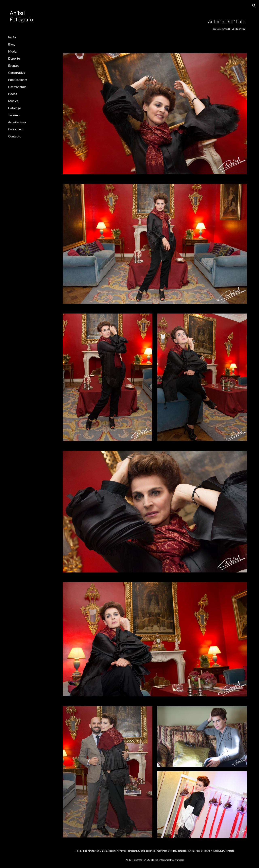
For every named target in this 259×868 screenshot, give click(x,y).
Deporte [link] (14, 58)
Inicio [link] (12, 37)
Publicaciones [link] (18, 80)
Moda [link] (12, 51)
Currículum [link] (16, 129)
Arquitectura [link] (17, 122)
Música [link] (13, 101)
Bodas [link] (13, 94)
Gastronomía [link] (17, 87)
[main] (170, 24)
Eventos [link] (14, 65)
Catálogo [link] (15, 108)
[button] (254, 6)
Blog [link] (11, 44)
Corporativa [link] (17, 72)
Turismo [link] (14, 115)
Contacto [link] (15, 136)
